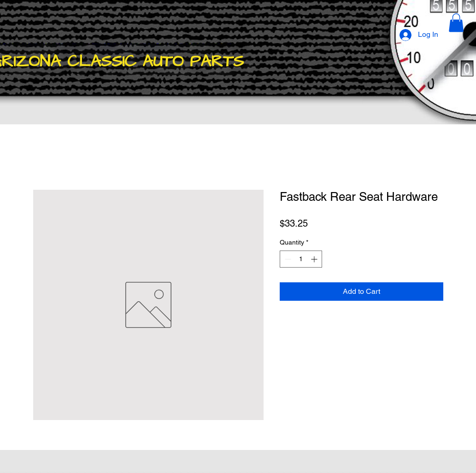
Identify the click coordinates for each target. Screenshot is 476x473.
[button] (456, 23)
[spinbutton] (301, 259)
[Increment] (315, 259)
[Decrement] (287, 259)
